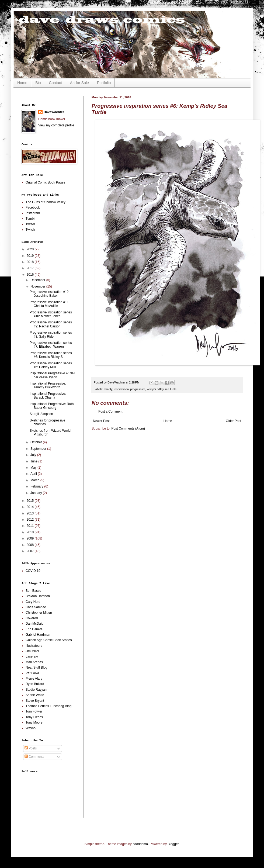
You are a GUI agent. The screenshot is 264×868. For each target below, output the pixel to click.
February (37, 486)
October (37, 442)
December (38, 280)
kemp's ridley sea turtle (162, 389)
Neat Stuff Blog (37, 668)
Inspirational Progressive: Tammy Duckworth (48, 385)
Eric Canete (34, 629)
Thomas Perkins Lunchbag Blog (48, 706)
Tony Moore (34, 722)
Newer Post (101, 421)
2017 (31, 268)
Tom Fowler (34, 711)
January (37, 493)
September (39, 449)
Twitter (30, 224)
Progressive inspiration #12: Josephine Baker (50, 294)
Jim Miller (32, 651)
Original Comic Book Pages (45, 182)
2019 (31, 256)
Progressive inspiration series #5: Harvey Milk (51, 365)
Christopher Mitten (39, 613)
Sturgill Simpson (41, 414)
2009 (31, 538)
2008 (31, 545)
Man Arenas (34, 662)
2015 (31, 501)
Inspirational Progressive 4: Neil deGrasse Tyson (52, 375)
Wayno (31, 728)
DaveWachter (54, 112)
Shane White (35, 695)
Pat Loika (32, 673)
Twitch (30, 230)
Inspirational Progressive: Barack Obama (48, 396)
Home (22, 83)
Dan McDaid (34, 624)
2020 (31, 249)
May (34, 468)
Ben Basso (33, 591)
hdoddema (140, 844)
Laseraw (32, 656)
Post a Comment (110, 411)
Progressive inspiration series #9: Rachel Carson (51, 324)
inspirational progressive (130, 389)
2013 (31, 513)
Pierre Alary (34, 679)
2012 (31, 520)
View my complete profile (56, 125)
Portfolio (104, 83)
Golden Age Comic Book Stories (49, 640)
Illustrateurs (34, 646)
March (35, 480)
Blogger (173, 844)
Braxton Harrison (38, 596)
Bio (38, 83)
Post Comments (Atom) (128, 428)
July (34, 455)
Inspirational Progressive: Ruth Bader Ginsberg (52, 406)
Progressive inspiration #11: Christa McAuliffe (50, 304)
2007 (31, 551)
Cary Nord (33, 602)
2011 (31, 526)
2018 (31, 262)
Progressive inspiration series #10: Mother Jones (51, 314)
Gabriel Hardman (38, 635)
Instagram (33, 213)
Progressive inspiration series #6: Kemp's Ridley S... (51, 355)
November (38, 286)
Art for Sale (79, 83)
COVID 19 (33, 571)
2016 (31, 275)
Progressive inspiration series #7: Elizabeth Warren (51, 345)
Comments (34, 757)
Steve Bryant (35, 701)
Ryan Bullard (35, 684)
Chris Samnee (36, 607)
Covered (32, 618)
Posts (31, 748)
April (34, 474)
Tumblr (31, 219)
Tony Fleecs (34, 717)
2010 (31, 532)
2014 (31, 507)
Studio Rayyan (36, 690)
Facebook (33, 208)
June (34, 461)
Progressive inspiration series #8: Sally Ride (51, 334)
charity (108, 389)
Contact (55, 83)
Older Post (233, 421)
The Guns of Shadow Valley (46, 202)
